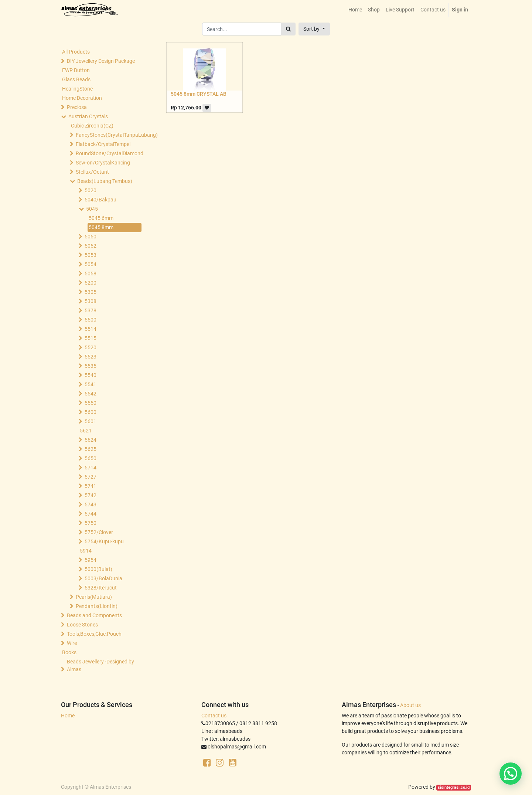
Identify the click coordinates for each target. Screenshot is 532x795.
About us (410, 705)
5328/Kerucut (101, 588)
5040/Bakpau (100, 200)
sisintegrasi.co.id (454, 787)
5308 (91, 301)
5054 (91, 264)
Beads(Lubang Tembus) (105, 181)
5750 (91, 523)
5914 (86, 551)
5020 (91, 190)
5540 (91, 375)
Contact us (214, 716)
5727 (91, 477)
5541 (91, 384)
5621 (86, 431)
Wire (72, 643)
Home (68, 716)
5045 (92, 209)
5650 (91, 458)
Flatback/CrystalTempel (103, 144)
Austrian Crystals (88, 116)
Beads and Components (94, 615)
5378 (91, 310)
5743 (91, 504)
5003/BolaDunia (103, 578)
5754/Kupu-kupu (104, 541)
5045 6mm (101, 218)
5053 (91, 255)
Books (69, 652)
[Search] (288, 29)
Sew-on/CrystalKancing (103, 163)
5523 (91, 357)
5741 (91, 486)
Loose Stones (82, 625)
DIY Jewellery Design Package (101, 61)
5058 (91, 274)
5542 (91, 394)
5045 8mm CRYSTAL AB (199, 94)
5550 (91, 403)
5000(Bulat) (98, 569)
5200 (91, 283)
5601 (91, 421)
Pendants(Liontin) (97, 606)
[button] (314, 29)
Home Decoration (82, 98)
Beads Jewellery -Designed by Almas (100, 665)
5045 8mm (101, 227)
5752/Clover (99, 532)
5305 (91, 292)
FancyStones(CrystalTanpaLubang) (109, 135)
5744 (91, 514)
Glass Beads (76, 79)
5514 (91, 329)
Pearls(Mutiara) (94, 597)
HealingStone (77, 89)
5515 (91, 338)
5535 (91, 366)
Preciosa (77, 107)
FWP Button (76, 70)
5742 (91, 495)
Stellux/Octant (92, 172)
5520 (91, 347)
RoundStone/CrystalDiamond (109, 153)
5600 (91, 412)
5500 (91, 320)
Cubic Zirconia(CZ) (92, 126)
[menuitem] (355, 10)
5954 (91, 560)
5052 (91, 246)
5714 (91, 468)
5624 (91, 440)
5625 (91, 449)
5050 (91, 237)
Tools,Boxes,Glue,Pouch (94, 634)
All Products (76, 52)
